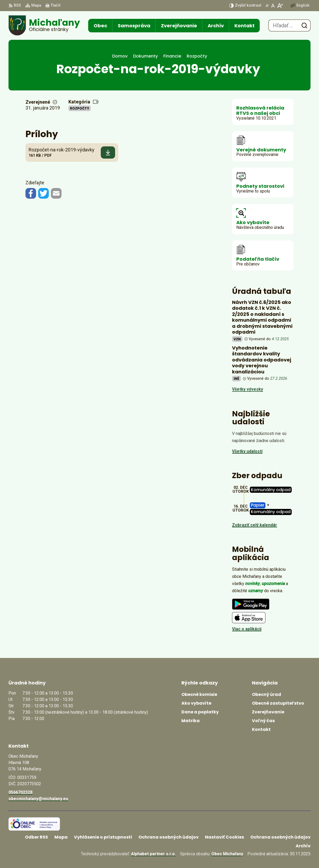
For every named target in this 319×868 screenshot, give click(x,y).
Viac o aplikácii (247, 629)
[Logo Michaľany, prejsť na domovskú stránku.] (44, 25)
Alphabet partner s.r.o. (153, 854)
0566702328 (20, 792)
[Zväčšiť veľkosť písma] (280, 6)
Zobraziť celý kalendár (255, 525)
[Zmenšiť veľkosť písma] (267, 6)
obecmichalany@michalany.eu (38, 799)
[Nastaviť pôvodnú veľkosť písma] (273, 6)
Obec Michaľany (227, 854)
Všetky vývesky (248, 389)
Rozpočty (80, 108)
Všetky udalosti (247, 451)
